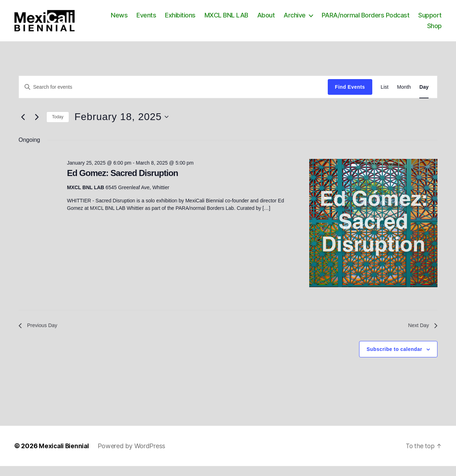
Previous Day (40, 335)
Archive (327, 19)
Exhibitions (213, 19)
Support (406, 30)
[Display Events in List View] (385, 96)
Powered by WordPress (133, 456)
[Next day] (37, 125)
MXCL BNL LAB (258, 19)
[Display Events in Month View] (404, 96)
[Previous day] (23, 125)
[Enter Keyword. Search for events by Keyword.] (173, 95)
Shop (434, 30)
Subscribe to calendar (394, 359)
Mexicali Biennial (64, 456)
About (298, 19)
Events (179, 19)
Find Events (350, 95)
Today (58, 125)
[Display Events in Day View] (424, 96)
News (152, 19)
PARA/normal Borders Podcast (398, 19)
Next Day (421, 335)
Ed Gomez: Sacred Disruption (123, 182)
